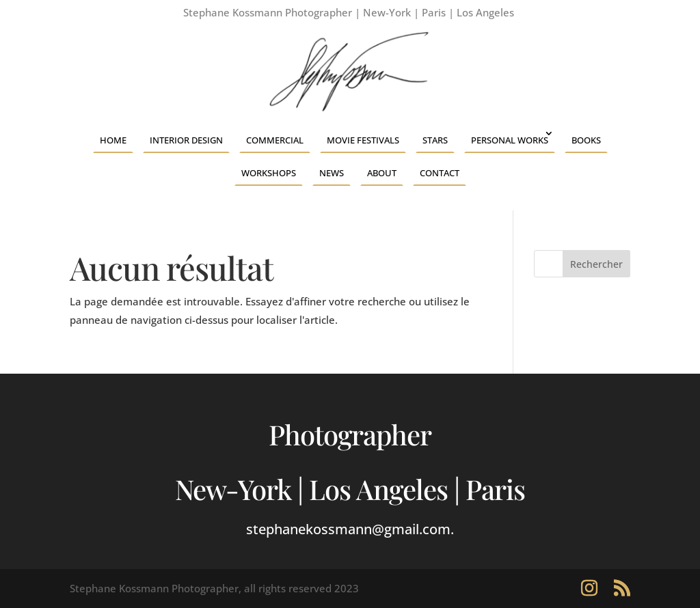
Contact (440, 173)
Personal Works (510, 140)
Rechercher (596, 264)
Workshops (269, 173)
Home (113, 140)
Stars (435, 140)
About (382, 173)
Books (586, 140)
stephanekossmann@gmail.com (348, 529)
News (332, 173)
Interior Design (186, 140)
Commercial (275, 140)
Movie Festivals (363, 140)
